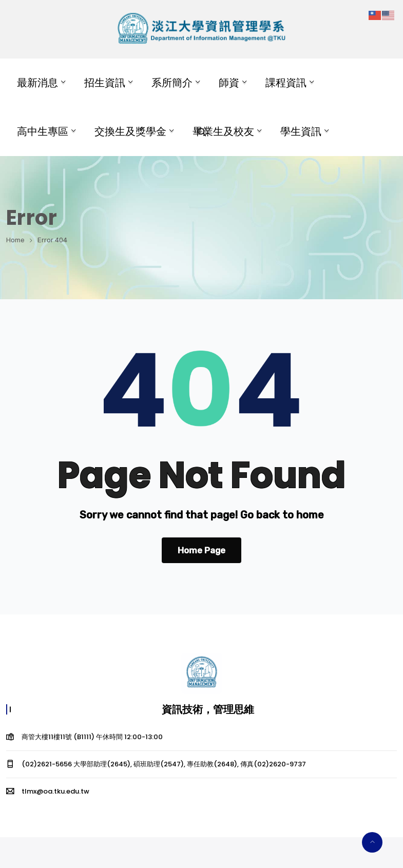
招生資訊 (105, 83)
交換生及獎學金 (130, 131)
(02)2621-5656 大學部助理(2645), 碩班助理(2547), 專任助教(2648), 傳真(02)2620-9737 (164, 764)
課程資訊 (286, 83)
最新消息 (37, 83)
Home (15, 240)
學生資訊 (301, 131)
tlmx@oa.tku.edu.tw (55, 791)
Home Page (201, 550)
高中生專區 (43, 131)
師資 (229, 83)
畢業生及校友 (223, 131)
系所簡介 (172, 83)
